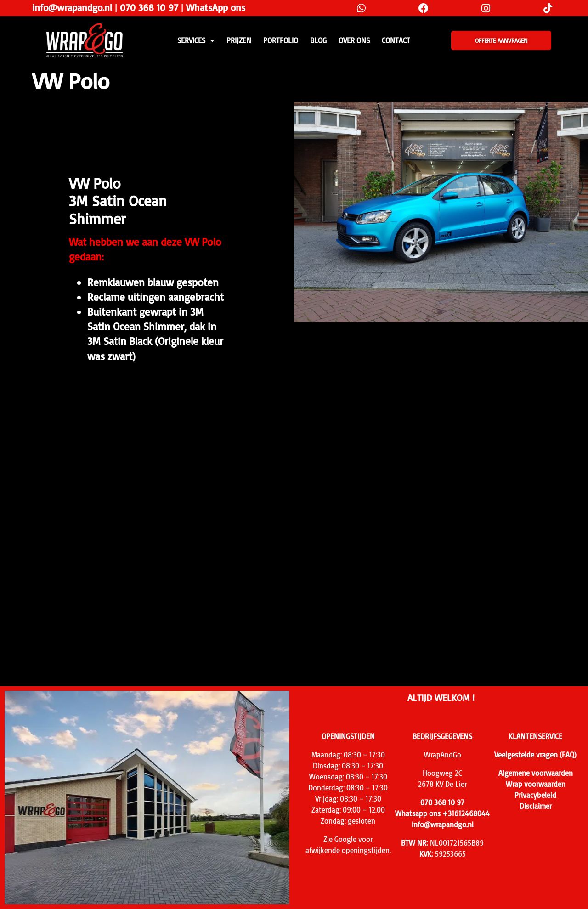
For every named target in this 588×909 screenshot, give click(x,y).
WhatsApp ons (216, 7)
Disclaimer (536, 806)
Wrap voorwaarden (536, 784)
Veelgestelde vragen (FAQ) (535, 755)
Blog (318, 40)
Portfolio (281, 40)
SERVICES (196, 40)
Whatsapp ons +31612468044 (442, 813)
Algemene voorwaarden (536, 773)
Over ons (354, 40)
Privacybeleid (535, 795)
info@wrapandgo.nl (72, 7)
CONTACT (396, 40)
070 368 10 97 (149, 7)
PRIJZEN (239, 40)
